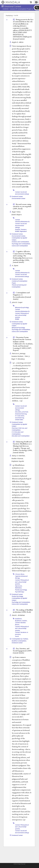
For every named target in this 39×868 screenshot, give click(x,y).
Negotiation (23, 231)
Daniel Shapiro (17, 215)
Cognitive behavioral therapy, (21, 577)
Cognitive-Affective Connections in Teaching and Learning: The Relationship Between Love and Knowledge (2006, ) (23, 257)
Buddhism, (19, 619)
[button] (36, 2)
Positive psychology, (21, 590)
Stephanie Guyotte (18, 461)
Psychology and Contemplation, (21, 244)
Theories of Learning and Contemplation (19, 286)
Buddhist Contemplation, (19, 641)
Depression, (19, 586)
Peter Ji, (28, 356)
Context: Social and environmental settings (22, 193)
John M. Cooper (17, 302)
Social (17, 636)
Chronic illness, (20, 574)
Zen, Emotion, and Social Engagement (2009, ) (22, 651)
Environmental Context (18, 198)
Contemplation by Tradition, (20, 639)
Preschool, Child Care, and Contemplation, (19, 429)
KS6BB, (17, 231)
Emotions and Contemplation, (21, 242)
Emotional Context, (17, 196)
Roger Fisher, (17, 212)
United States (19, 420)
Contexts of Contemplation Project (20, 9)
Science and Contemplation (20, 246)
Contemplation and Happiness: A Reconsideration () (22, 296)
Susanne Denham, (18, 356)
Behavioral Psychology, (18, 328)
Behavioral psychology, (22, 307)
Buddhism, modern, (21, 621)
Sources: (6, 9)
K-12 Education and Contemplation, (18, 433)
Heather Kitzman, (18, 458)
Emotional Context (17, 643)
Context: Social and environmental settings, (21, 225)
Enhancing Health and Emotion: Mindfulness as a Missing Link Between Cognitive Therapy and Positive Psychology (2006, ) (23, 447)
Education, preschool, (22, 412)
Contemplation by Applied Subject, (19, 239)
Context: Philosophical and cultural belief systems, (22, 315)
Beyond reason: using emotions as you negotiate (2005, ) (22, 206)
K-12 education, (20, 416)
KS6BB (17, 319)
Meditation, (19, 588)
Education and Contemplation (21, 436)
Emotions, (24, 229)
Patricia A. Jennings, (19, 353)
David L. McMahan (18, 615)
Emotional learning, (21, 414)
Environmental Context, (19, 236)
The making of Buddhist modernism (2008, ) (23, 611)
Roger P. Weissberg (18, 359)
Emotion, (18, 229)
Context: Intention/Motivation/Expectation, (25, 221)
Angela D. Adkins (18, 42)
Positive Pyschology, (18, 596)
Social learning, (20, 418)
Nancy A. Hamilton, (19, 456)
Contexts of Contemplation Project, (20, 282)
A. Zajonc (15, 265)
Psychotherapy (20, 592)
